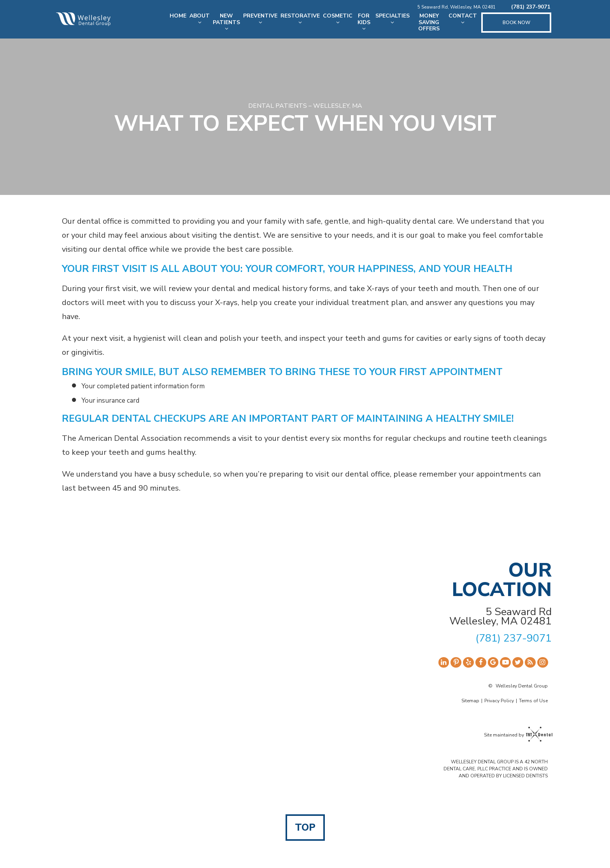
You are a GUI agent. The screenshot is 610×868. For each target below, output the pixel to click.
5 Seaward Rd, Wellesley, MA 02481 (457, 7)
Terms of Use (533, 701)
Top (305, 828)
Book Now (516, 23)
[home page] (83, 19)
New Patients (226, 22)
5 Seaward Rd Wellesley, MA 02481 (500, 617)
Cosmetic (338, 19)
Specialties (393, 19)
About (200, 19)
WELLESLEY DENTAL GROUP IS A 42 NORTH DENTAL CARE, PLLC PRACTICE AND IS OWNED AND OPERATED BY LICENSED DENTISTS (496, 769)
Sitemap (470, 701)
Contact (463, 19)
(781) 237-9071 (531, 7)
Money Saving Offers (429, 22)
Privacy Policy (499, 701)
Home (178, 16)
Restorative (300, 19)
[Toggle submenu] (200, 22)
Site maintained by (516, 735)
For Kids (364, 22)
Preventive (260, 19)
